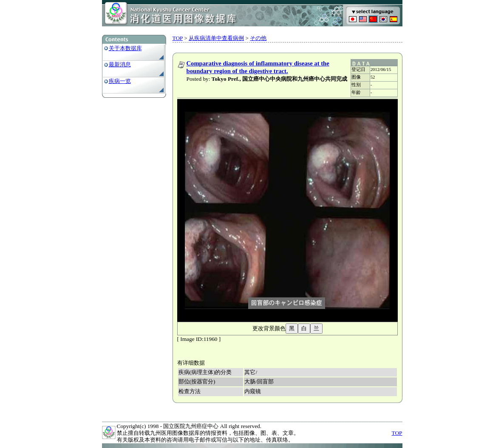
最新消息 (120, 64)
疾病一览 (120, 81)
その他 (258, 38)
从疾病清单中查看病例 (216, 38)
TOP (178, 38)
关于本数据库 (125, 48)
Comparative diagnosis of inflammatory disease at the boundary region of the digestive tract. (258, 67)
